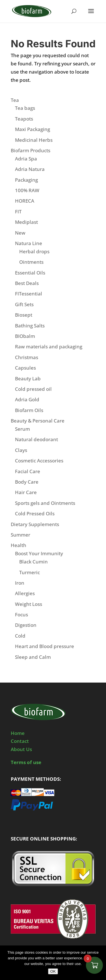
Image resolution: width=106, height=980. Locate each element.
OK (53, 971)
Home (18, 733)
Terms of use (26, 762)
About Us (21, 749)
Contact (20, 741)
